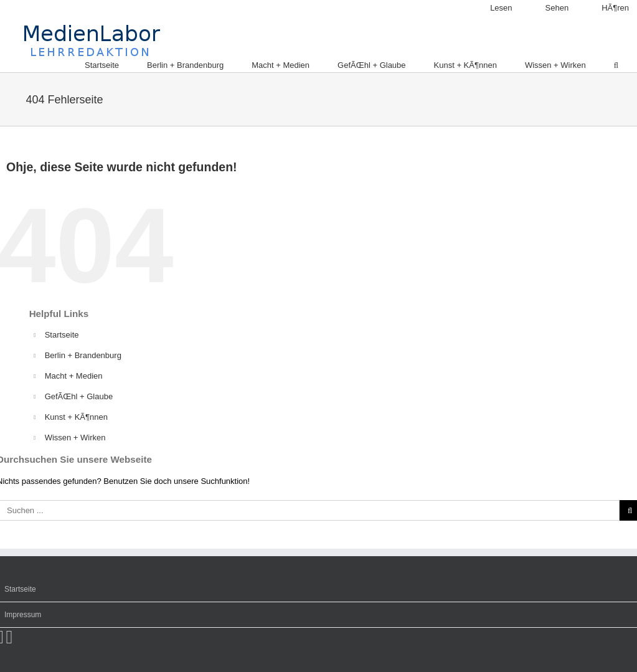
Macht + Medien (74, 376)
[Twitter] (10, 637)
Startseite (62, 335)
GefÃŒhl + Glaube (79, 396)
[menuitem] (493, 8)
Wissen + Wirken (75, 438)
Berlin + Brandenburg (83, 355)
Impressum (23, 615)
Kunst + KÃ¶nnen (76, 417)
